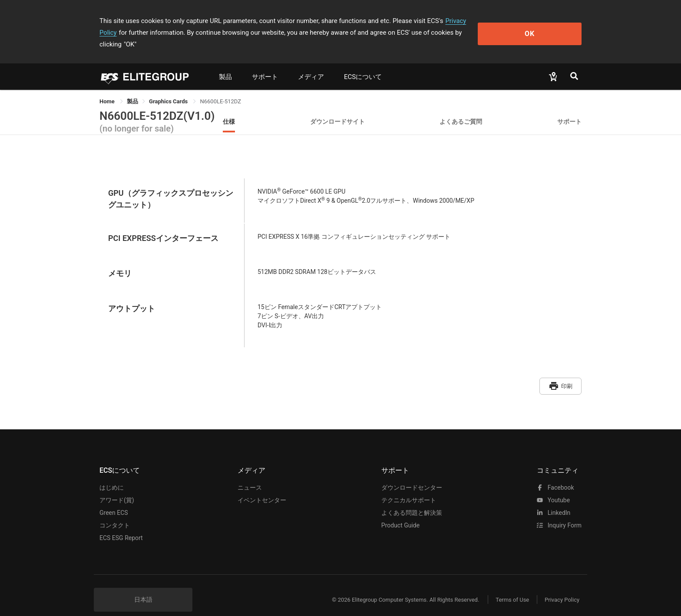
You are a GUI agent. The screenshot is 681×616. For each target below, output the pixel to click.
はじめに (112, 474)
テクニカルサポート (409, 487)
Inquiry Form (559, 512)
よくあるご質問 (461, 110)
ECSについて (363, 65)
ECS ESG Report (121, 525)
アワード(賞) (117, 487)
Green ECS (114, 500)
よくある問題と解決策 (412, 500)
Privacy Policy (465, 21)
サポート (265, 65)
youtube (553, 487)
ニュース (250, 474)
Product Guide (400, 512)
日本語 (143, 586)
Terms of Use (510, 587)
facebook (555, 474)
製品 (225, 65)
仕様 (229, 110)
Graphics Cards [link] (169, 90)
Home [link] (108, 90)
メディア (311, 65)
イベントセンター (262, 487)
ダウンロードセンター (412, 474)
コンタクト (115, 512)
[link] (132, 90)
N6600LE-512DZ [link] (220, 90)
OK (546, 27)
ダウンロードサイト (337, 110)
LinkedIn (554, 500)
